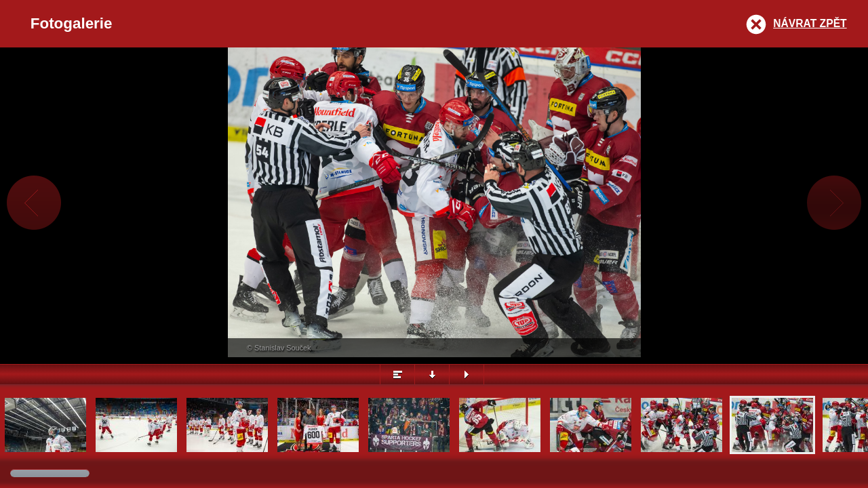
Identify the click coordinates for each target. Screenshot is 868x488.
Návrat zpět (810, 23)
